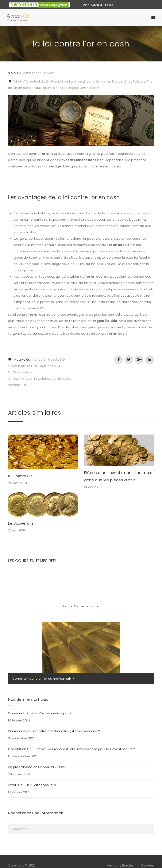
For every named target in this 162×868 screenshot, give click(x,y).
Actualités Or (40, 82)
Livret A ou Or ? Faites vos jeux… (33, 785)
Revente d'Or (89, 88)
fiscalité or (57, 359)
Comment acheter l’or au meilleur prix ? (43, 679)
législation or (50, 366)
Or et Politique (135, 82)
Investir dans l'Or (88, 82)
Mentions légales (120, 865)
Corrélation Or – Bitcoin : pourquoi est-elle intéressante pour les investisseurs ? (72, 749)
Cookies (148, 865)
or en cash (62, 378)
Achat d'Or (20, 82)
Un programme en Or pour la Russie (36, 767)
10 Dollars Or (20, 476)
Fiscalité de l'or (62, 82)
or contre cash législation (30, 378)
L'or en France (112, 82)
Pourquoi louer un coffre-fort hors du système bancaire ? (54, 731)
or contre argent (22, 372)
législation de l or (22, 366)
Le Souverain (20, 523)
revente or (17, 385)
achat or (40, 359)
